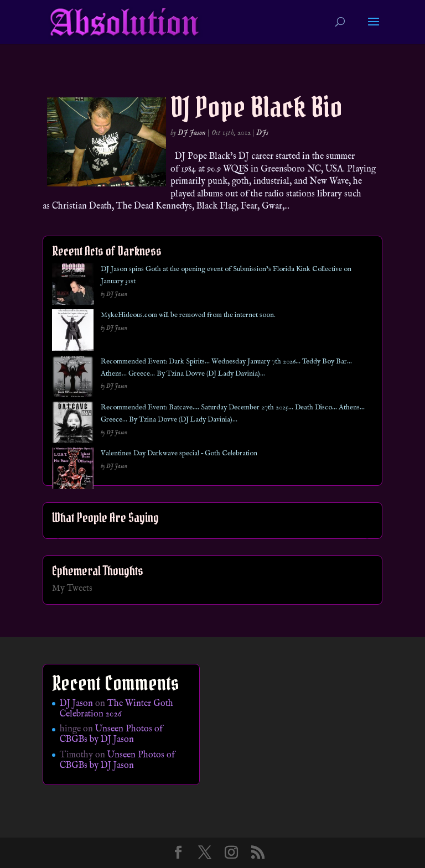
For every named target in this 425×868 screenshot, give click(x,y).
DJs (262, 133)
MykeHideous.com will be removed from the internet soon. (188, 315)
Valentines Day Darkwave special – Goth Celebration (179, 453)
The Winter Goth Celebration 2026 (116, 709)
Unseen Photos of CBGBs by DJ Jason (111, 734)
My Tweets (72, 589)
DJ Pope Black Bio (256, 107)
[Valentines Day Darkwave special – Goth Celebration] (73, 471)
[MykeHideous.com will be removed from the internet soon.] (73, 332)
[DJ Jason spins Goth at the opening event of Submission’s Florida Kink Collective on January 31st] (73, 286)
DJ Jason (192, 133)
